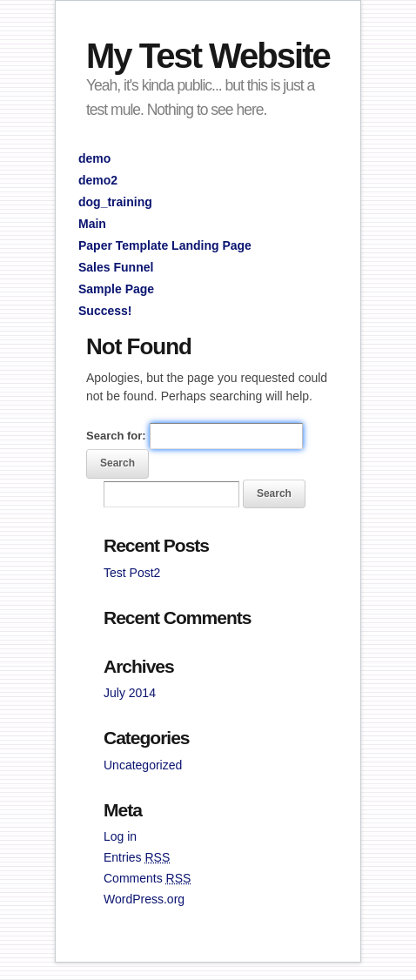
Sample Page (116, 289)
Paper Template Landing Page (165, 245)
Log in (120, 836)
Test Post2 (132, 573)
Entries (137, 857)
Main (92, 224)
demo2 (98, 180)
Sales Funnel (116, 267)
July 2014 (130, 693)
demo (94, 158)
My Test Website (208, 56)
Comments (147, 878)
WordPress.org (144, 899)
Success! (105, 311)
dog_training (115, 202)
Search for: (116, 436)
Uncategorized (143, 765)
